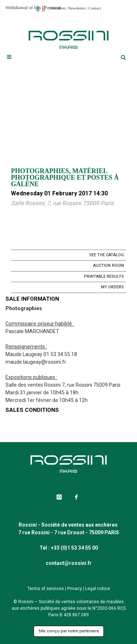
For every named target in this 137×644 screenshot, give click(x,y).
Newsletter (77, 8)
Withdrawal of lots (23, 7)
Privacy (75, 589)
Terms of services (46, 589)
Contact (95, 8)
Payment (53, 7)
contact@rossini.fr (69, 563)
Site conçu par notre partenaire (69, 631)
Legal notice (98, 589)
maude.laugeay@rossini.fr (36, 362)
